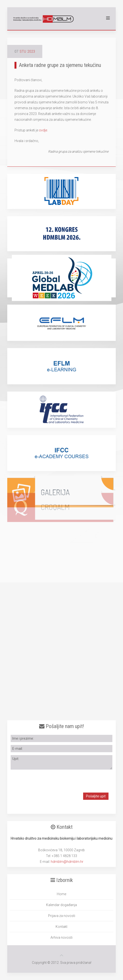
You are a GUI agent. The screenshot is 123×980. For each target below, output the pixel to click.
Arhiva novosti (61, 937)
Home (61, 894)
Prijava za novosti (62, 916)
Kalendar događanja (61, 905)
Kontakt (61, 927)
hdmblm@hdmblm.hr (67, 862)
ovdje (43, 130)
